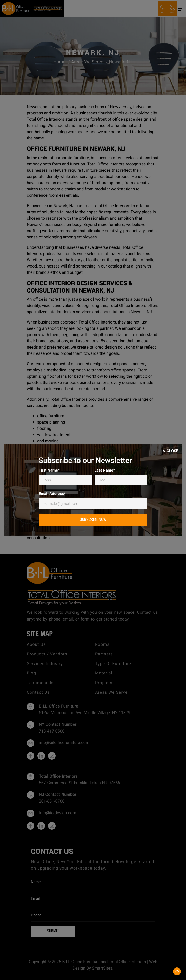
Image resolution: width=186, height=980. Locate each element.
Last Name (105, 470)
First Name (49, 470)
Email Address (52, 494)
